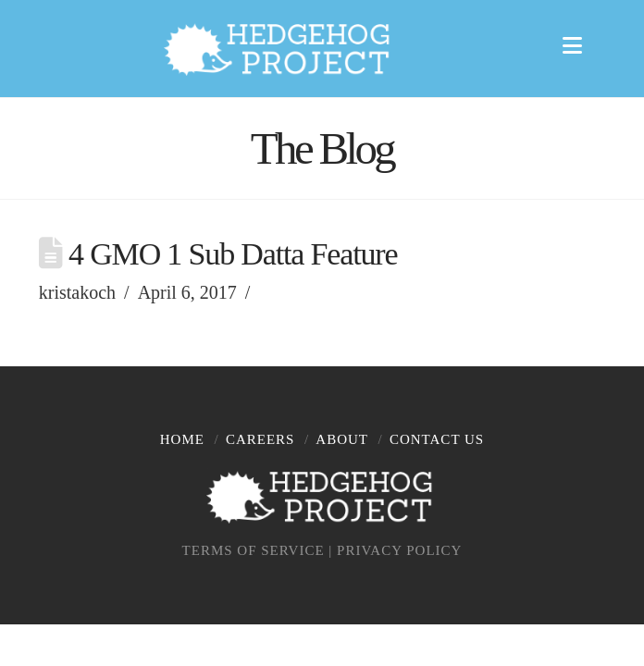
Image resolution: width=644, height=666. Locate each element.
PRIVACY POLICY (399, 550)
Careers (260, 439)
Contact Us (437, 439)
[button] (577, 43)
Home (182, 439)
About (342, 439)
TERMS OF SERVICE (254, 550)
